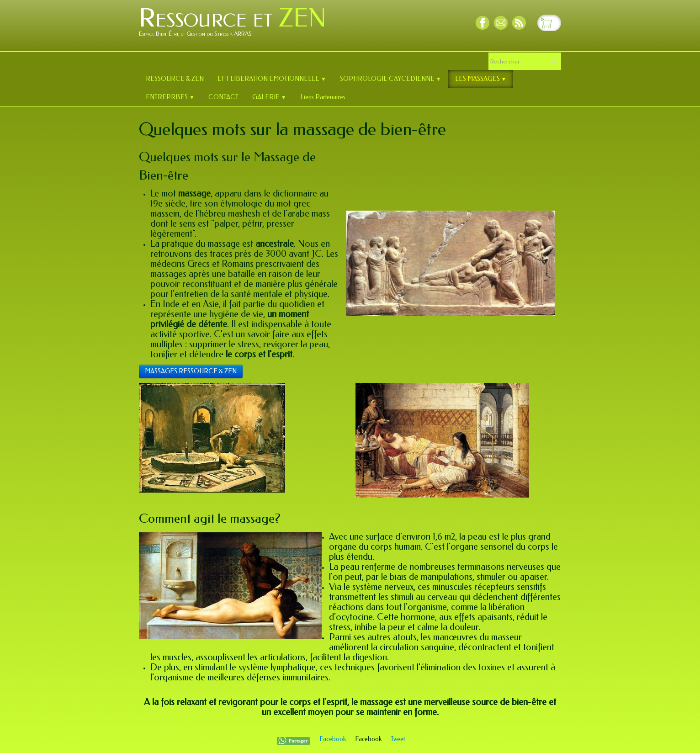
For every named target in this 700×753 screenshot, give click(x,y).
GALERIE (269, 97)
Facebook (333, 739)
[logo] (236, 25)
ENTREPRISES (170, 97)
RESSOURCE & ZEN (175, 79)
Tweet (398, 739)
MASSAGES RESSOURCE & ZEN (191, 371)
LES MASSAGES (481, 79)
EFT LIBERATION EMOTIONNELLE (272, 79)
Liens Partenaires (323, 97)
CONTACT (223, 97)
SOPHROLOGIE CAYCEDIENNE (391, 79)
